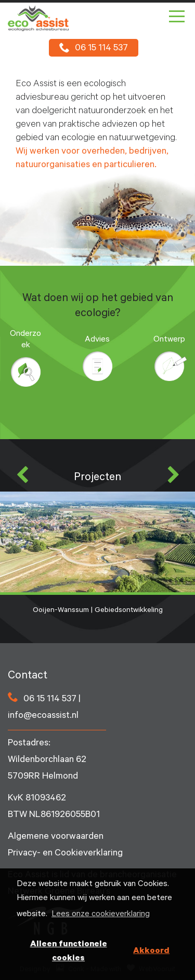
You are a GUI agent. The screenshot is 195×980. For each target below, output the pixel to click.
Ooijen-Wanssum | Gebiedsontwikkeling (97, 553)
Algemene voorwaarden (56, 837)
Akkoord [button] (151, 951)
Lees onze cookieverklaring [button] (101, 915)
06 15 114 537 (101, 49)
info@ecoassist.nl (43, 716)
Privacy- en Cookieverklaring (65, 854)
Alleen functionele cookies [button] (69, 952)
